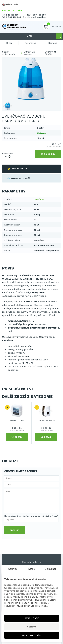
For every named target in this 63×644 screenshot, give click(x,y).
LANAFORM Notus (46, 421)
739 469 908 (15, 17)
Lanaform (39, 199)
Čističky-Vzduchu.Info (8, 53)
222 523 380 (12, 15)
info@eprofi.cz (38, 17)
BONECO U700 (17, 421)
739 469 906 (39, 15)
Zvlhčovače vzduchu (29, 53)
